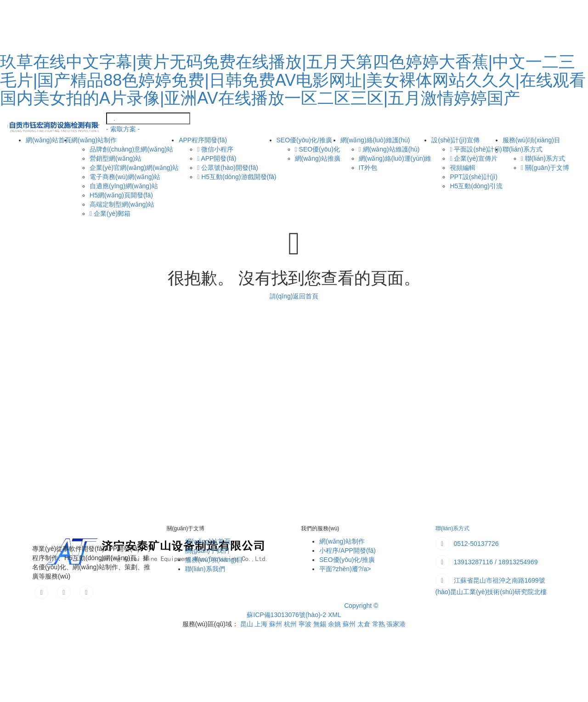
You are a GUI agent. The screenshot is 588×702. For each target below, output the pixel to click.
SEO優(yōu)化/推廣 (304, 140)
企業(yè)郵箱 (110, 213)
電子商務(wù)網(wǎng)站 (125, 177)
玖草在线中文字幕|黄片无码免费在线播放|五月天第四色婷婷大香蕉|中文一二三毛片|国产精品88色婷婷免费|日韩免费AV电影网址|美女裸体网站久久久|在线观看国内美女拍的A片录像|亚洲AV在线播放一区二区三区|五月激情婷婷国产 (293, 80)
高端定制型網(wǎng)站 (122, 204)
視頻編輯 (463, 168)
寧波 (306, 624)
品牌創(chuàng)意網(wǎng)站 (131, 149)
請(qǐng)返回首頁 (294, 296)
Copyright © (361, 606)
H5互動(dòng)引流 (476, 186)
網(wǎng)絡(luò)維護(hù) (375, 140)
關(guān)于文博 (545, 168)
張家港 (396, 624)
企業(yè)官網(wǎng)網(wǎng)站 (134, 168)
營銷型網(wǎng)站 (116, 158)
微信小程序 (215, 149)
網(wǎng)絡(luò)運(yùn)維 (395, 158)
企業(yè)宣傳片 (473, 158)
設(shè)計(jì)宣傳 (455, 140)
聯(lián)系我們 (205, 569)
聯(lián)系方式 (523, 149)
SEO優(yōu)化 (317, 149)
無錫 (321, 624)
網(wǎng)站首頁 (48, 139)
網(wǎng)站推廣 (318, 158)
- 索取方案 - (123, 129)
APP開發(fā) (217, 158)
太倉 (365, 624)
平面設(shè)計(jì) (476, 149)
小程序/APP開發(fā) (348, 550)
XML (335, 615)
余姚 (335, 624)
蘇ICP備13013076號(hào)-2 (286, 615)
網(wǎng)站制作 (94, 140)
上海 (262, 624)
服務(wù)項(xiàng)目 (214, 560)
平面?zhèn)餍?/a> (345, 569)
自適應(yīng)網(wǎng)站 (124, 186)
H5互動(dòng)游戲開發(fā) (237, 177)
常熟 (379, 624)
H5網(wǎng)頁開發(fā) (121, 195)
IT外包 (368, 168)
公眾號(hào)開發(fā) (228, 168)
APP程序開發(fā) (203, 140)
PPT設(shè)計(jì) (473, 177)
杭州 (291, 624)
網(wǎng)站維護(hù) (389, 149)
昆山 (248, 624)
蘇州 (277, 624)
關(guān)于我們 (207, 550)
